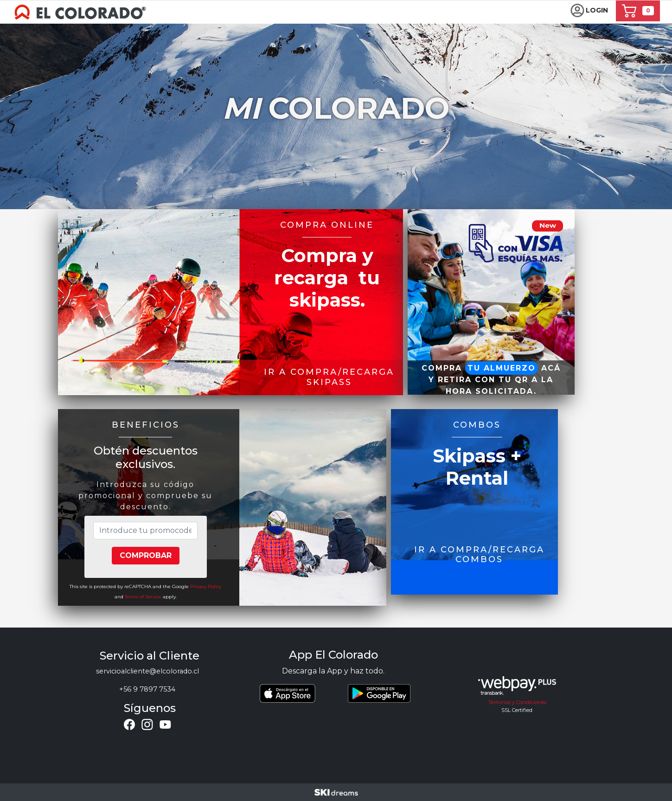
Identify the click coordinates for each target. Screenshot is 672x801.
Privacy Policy (206, 586)
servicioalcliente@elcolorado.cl (147, 671)
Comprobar (146, 555)
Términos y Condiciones (517, 702)
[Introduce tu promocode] (145, 531)
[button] (589, 11)
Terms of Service (143, 597)
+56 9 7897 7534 (147, 689)
